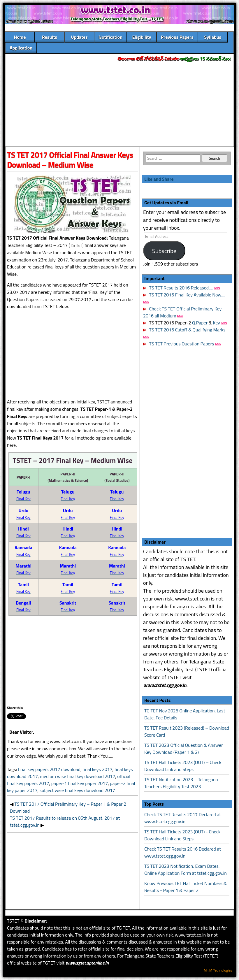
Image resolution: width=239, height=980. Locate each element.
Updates (79, 37)
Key (217, 323)
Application (21, 48)
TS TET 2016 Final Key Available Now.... (187, 295)
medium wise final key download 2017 (78, 776)
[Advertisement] (119, 105)
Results (50, 37)
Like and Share (159, 179)
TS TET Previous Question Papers (182, 344)
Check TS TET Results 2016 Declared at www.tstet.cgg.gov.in (183, 852)
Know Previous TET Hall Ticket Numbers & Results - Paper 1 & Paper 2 (186, 887)
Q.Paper (200, 323)
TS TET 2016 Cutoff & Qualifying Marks (187, 330)
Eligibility (142, 37)
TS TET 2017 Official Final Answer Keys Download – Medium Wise (70, 160)
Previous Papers (177, 37)
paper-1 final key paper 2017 (80, 783)
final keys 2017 (97, 769)
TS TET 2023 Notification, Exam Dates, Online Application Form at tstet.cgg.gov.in (186, 870)
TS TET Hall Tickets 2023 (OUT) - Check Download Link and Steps (182, 835)
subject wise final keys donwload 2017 (77, 790)
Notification (110, 37)
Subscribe (164, 251)
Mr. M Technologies (218, 970)
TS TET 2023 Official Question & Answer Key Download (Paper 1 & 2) (184, 749)
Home (20, 37)
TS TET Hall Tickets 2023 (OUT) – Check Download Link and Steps (183, 766)
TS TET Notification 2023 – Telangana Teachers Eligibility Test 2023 (181, 783)
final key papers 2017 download (49, 769)
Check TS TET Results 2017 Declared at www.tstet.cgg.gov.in (183, 818)
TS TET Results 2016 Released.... (180, 288)
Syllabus (213, 37)
